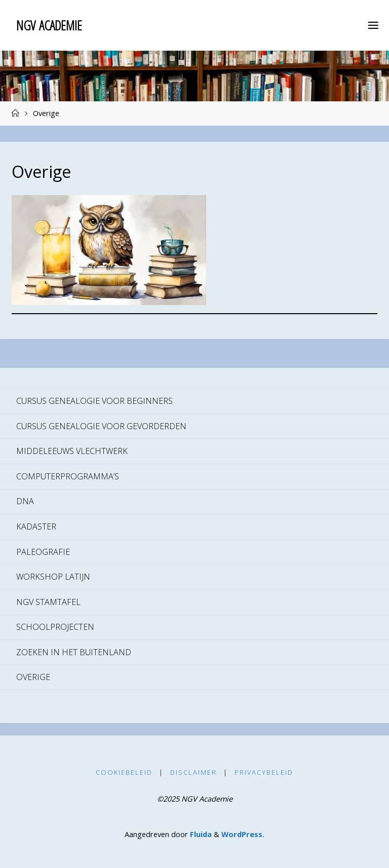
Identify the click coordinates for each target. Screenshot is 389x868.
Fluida (200, 834)
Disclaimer (193, 772)
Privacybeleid (264, 772)
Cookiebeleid (124, 772)
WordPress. (243, 834)
